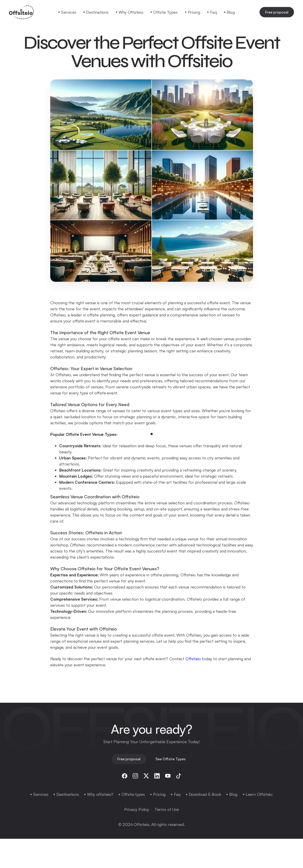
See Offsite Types (171, 761)
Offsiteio (193, 659)
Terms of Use (167, 809)
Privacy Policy (137, 809)
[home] (21, 12)
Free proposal (277, 12)
